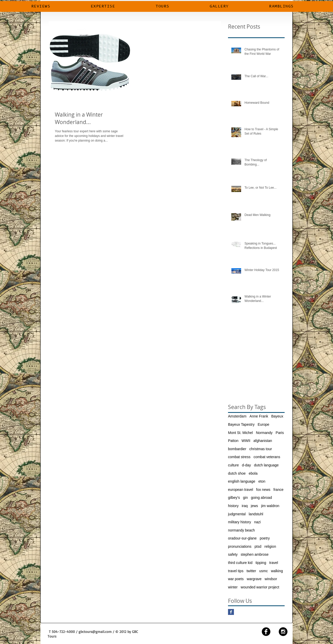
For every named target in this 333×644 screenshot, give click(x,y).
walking (277, 571)
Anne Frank (259, 416)
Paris (280, 433)
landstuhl (256, 514)
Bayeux (277, 416)
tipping (261, 563)
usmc (263, 571)
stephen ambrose (255, 554)
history (233, 506)
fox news (263, 490)
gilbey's (234, 498)
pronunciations (240, 546)
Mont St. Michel (240, 433)
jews (255, 506)
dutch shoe (237, 473)
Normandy (264, 433)
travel (274, 563)
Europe (263, 424)
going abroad (261, 498)
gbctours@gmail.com (95, 632)
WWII (246, 441)
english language (242, 481)
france (279, 490)
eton (262, 481)
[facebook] (266, 632)
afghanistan (263, 441)
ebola (253, 473)
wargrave (254, 579)
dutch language (266, 465)
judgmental (237, 514)
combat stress (239, 457)
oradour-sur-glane (242, 538)
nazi (257, 522)
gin (245, 498)
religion (270, 546)
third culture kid (240, 563)
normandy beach (241, 530)
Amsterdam (237, 416)
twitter (251, 571)
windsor (271, 579)
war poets (236, 579)
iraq (245, 506)
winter (233, 587)
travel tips (236, 571)
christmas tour (261, 449)
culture (233, 465)
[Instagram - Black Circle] (283, 632)
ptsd (258, 546)
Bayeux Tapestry (241, 424)
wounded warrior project (260, 587)
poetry (265, 538)
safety (233, 554)
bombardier (237, 449)
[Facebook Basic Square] (231, 612)
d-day (246, 465)
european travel (240, 490)
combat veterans (267, 457)
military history (239, 522)
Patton (233, 441)
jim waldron (270, 506)
